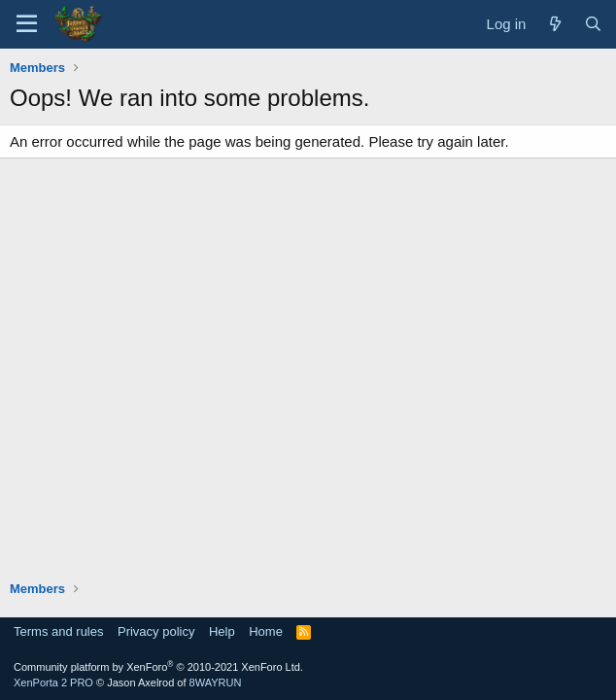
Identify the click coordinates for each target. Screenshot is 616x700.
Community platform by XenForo (158, 667)
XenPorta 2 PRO (53, 682)
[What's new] (554, 24)
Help (222, 631)
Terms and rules (58, 631)
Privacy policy (156, 631)
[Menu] (27, 24)
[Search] (593, 24)
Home (266, 631)
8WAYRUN (216, 682)
